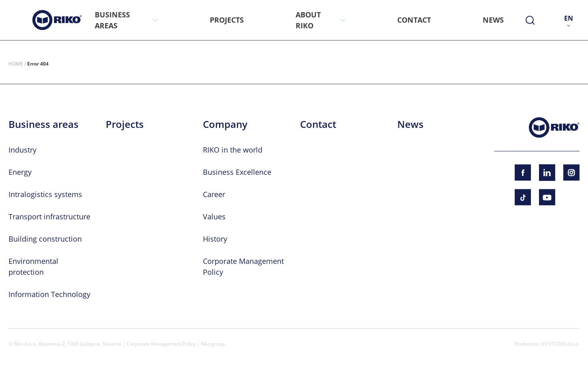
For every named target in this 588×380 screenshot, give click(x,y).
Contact (318, 124)
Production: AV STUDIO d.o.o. (547, 344)
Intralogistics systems (45, 194)
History (215, 239)
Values (214, 217)
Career (214, 194)
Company (225, 124)
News (410, 124)
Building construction (45, 239)
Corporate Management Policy (161, 344)
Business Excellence (237, 172)
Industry (22, 150)
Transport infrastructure (49, 217)
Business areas (44, 124)
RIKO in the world (233, 150)
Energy (20, 172)
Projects (125, 124)
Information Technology (49, 294)
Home (16, 64)
